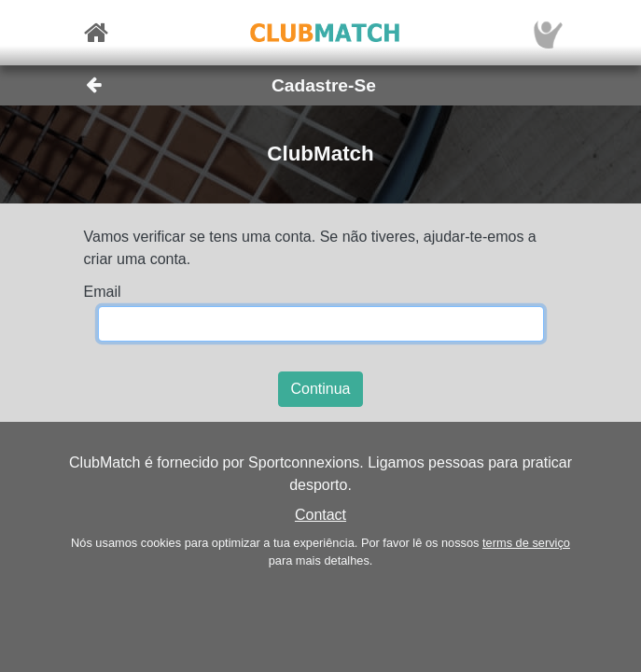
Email (103, 292)
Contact (320, 515)
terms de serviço (526, 543)
